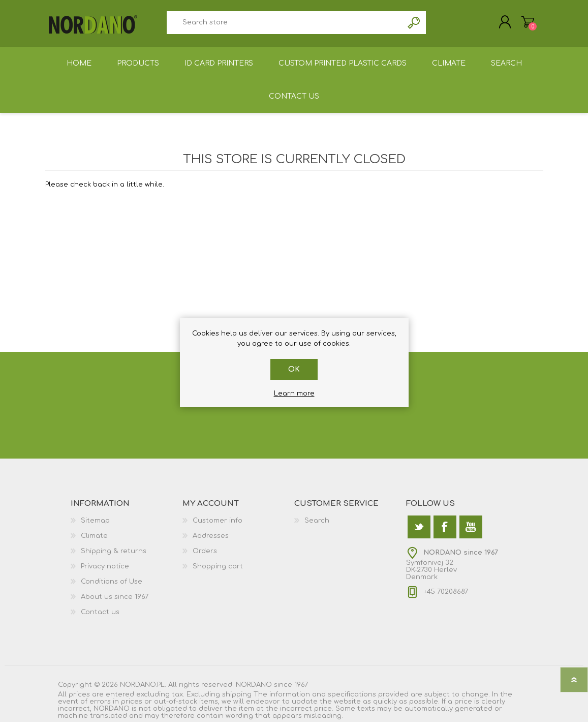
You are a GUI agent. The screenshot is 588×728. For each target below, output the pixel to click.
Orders (205, 557)
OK (294, 369)
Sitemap (95, 527)
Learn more (294, 393)
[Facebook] (445, 533)
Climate (94, 542)
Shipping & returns (114, 557)
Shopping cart (519, 25)
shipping (237, 701)
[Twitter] (419, 533)
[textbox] (285, 26)
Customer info (218, 527)
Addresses (211, 542)
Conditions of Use (112, 588)
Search (414, 26)
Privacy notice (105, 572)
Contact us (100, 618)
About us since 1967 (115, 603)
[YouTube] (471, 533)
